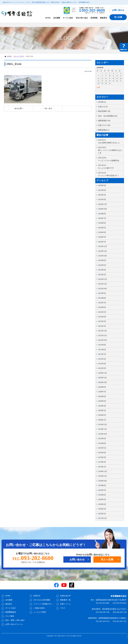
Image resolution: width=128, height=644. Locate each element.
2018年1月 (102, 514)
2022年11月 (102, 284)
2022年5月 (102, 312)
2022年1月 (102, 326)
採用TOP (37, 596)
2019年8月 (102, 443)
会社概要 (57, 18)
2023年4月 (102, 270)
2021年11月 (102, 336)
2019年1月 (102, 467)
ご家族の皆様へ (39, 608)
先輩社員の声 (65, 596)
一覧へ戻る (48, 109)
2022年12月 (102, 279)
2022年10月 (102, 289)
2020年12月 (102, 373)
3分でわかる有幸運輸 (42, 600)
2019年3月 (102, 457)
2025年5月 (102, 195)
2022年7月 (102, 303)
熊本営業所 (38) (104, 111)
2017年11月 (102, 518)
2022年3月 (102, 321)
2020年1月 (102, 420)
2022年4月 (102, 317)
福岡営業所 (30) (104, 121)
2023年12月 (102, 246)
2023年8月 (102, 260)
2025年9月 (102, 190)
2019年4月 (102, 453)
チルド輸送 (10, 616)
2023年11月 (102, 251)
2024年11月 (102, 204)
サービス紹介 (68, 18)
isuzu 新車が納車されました (110, 141)
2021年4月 (102, 364)
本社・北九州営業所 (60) (108, 116)
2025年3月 (102, 200)
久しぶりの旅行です (110, 166)
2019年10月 (102, 434)
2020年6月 (102, 396)
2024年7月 (102, 218)
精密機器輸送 (10, 612)
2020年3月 (102, 411)
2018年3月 (102, 509)
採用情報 (94, 18)
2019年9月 (102, 439)
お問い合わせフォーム (14, 624)
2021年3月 (102, 368)
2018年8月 (102, 485)
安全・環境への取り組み (15, 620)
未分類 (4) (102, 102)
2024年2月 (102, 237)
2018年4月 (102, 504)
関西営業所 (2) (104, 130)
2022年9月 (102, 293)
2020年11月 (102, 378)
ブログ (63, 608)
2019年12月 (102, 425)
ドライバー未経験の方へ (43, 604)
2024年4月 (102, 232)
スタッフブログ (19, 56)
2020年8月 (102, 387)
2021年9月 (102, 345)
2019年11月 (102, 429)
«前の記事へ (19, 109)
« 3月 (98, 87)
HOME (48, 18)
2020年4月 (102, 406)
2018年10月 (102, 481)
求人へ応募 (107, 560)
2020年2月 (102, 415)
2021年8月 (102, 350)
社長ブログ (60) (104, 125)
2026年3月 (102, 185)
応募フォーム (65, 604)
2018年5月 (102, 500)
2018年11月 (102, 476)
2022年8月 (102, 298)
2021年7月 (102, 354)
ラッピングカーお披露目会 (110, 159)
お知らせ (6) (103, 107)
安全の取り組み (82, 18)
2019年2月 (102, 462)
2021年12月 (102, 331)
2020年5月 (102, 401)
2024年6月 (102, 223)
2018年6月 (102, 495)
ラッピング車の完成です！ (110, 174)
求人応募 (118, 17)
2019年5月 (102, 448)
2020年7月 (102, 392)
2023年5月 (102, 265)
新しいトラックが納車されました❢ (110, 150)
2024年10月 (102, 209)
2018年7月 (102, 490)
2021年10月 (102, 340)
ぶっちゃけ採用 (39, 612)
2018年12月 (102, 471)
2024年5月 (102, 228)
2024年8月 (102, 214)
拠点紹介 (9, 604)
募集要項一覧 (65, 600)
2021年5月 (102, 359)
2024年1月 (102, 242)
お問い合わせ (118, 10)
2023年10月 (102, 256)
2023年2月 (102, 275)
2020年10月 (102, 382)
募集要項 (103, 18)
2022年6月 (102, 307)
